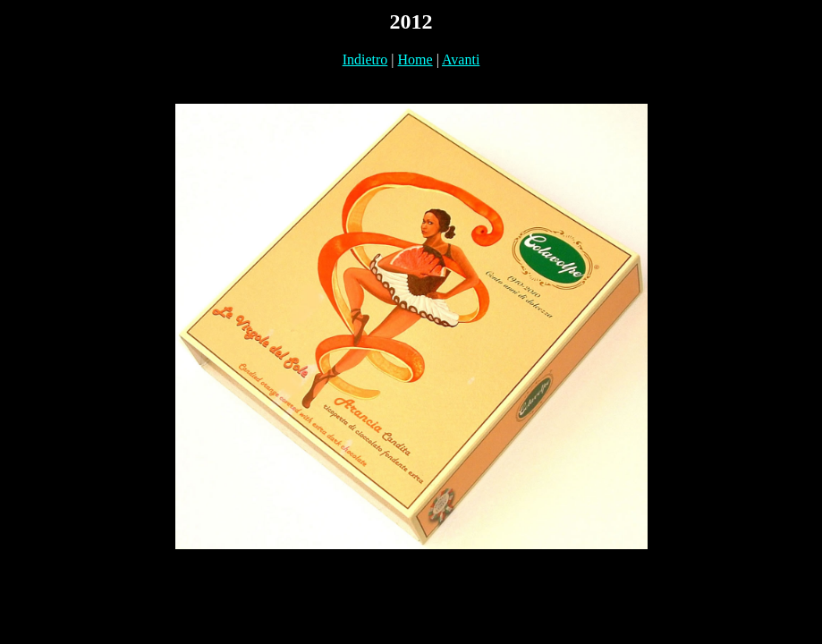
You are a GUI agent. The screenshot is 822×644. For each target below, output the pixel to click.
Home (415, 59)
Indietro (365, 59)
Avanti (461, 59)
